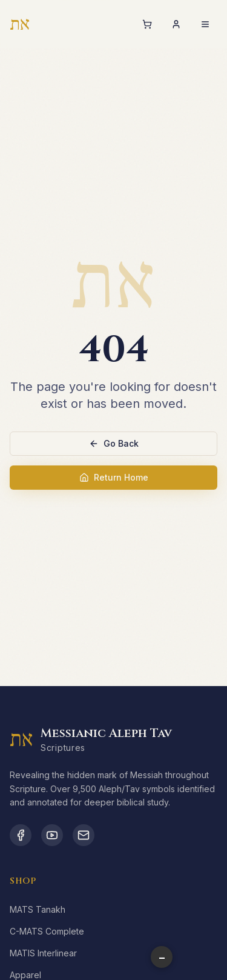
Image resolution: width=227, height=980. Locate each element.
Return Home (114, 477)
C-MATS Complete (47, 931)
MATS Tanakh (38, 909)
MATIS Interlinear (43, 953)
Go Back (114, 443)
